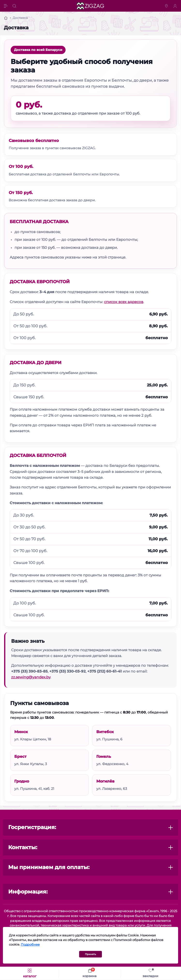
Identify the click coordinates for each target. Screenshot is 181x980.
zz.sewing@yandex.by (31, 677)
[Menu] (6, 6)
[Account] (176, 6)
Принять (90, 954)
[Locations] (167, 6)
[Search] (15, 6)
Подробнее (30, 945)
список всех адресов (124, 302)
